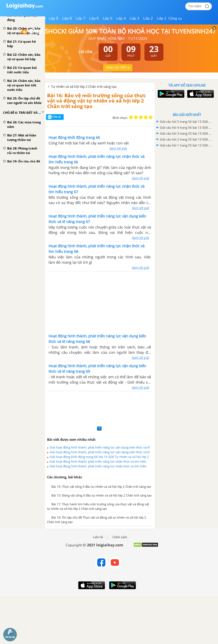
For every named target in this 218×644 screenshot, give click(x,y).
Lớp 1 (162, 18)
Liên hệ (98, 537)
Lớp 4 (121, 18)
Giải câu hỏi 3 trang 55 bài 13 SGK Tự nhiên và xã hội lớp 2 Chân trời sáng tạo (186, 133)
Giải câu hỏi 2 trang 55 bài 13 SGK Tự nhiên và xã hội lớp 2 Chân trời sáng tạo (186, 139)
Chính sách (120, 537)
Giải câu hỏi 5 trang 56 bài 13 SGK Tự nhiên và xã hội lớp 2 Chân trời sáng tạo (186, 122)
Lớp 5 (108, 18)
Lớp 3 (135, 18)
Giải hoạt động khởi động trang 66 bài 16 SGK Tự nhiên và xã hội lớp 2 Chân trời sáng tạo (99, 457)
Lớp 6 (94, 18)
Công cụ (175, 18)
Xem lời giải (118, 148)
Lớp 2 (148, 18)
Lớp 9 (54, 18)
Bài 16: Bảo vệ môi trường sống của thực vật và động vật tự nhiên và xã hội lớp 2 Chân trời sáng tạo (96, 101)
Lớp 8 (67, 18)
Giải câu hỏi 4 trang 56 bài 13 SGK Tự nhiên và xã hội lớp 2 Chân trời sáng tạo (186, 127)
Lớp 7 (81, 18)
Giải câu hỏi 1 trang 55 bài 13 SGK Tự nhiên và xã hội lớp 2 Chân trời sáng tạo (186, 145)
